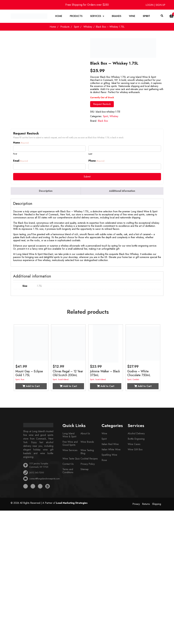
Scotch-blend (63, 380)
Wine (132, 16)
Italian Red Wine (110, 444)
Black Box (103, 121)
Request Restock (102, 104)
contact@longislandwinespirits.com (45, 479)
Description (46, 191)
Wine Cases (134, 444)
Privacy (136, 504)
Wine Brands (87, 442)
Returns (146, 504)
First (15, 154)
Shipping (157, 504)
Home (59, 16)
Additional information (122, 191)
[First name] (49, 149)
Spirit (146, 16)
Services (96, 16)
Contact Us (68, 464)
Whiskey (88, 27)
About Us (85, 434)
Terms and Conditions (68, 471)
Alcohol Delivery (136, 434)
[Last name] (125, 149)
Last (90, 154)
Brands (117, 16)
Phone (96, 161)
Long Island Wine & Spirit (69, 435)
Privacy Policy (88, 464)
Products (76, 16)
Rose (104, 460)
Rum (23, 380)
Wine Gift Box (135, 450)
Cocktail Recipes (89, 459)
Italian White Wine (111, 450)
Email (20, 161)
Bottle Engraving (136, 439)
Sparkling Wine (109, 455)
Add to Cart (31, 386)
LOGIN (150, 5)
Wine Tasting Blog (87, 452)
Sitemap (85, 470)
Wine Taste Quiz (71, 459)
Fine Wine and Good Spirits (70, 444)
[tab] (46, 191)
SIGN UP (160, 5)
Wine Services (70, 451)
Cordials (136, 380)
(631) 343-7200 (37, 473)
